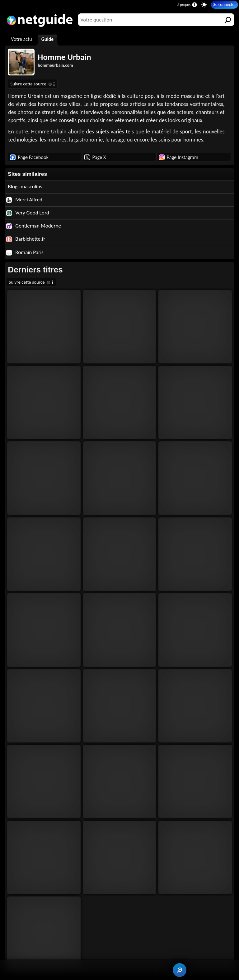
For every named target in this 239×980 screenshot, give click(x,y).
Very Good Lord (28, 213)
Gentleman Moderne (34, 226)
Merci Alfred (24, 200)
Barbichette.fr (26, 239)
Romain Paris (25, 252)
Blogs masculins (25, 187)
